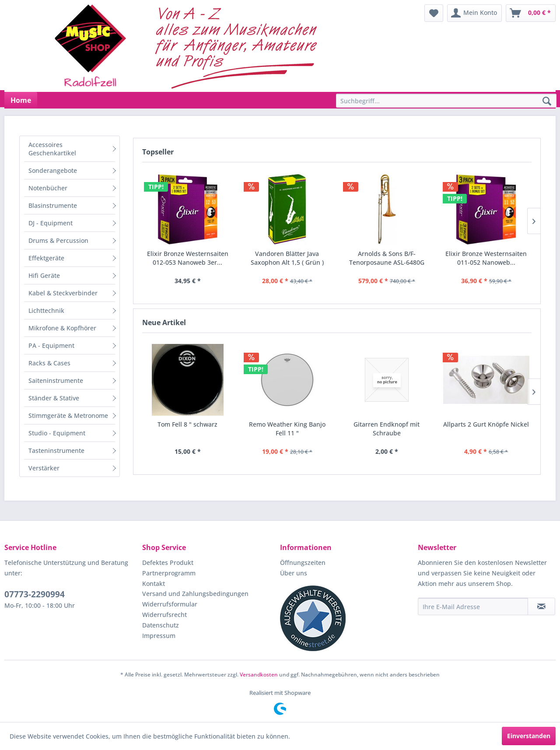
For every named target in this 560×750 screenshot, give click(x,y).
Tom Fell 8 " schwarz (187, 424)
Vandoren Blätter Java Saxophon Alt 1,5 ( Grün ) (287, 258)
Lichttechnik (46, 310)
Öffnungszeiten (303, 562)
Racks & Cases (49, 363)
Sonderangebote (53, 170)
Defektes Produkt (168, 562)
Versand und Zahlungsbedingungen (195, 594)
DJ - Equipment (51, 223)
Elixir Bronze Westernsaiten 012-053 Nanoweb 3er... (188, 258)
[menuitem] (434, 13)
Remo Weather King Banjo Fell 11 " (287, 429)
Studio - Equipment (57, 433)
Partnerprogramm (169, 573)
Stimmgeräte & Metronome (68, 415)
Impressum (159, 636)
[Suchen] (547, 102)
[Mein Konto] (474, 13)
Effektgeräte (46, 258)
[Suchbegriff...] (446, 101)
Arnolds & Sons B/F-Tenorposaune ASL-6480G (387, 258)
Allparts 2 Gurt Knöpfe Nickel (486, 424)
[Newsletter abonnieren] (541, 606)
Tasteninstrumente (56, 450)
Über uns (294, 573)
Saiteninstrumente (56, 380)
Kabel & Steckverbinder (63, 293)
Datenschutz (161, 625)
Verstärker (44, 468)
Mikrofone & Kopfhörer (62, 328)
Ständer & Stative (54, 398)
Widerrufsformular (170, 604)
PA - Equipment (51, 345)
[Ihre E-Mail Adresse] (473, 606)
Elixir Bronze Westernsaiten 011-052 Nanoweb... (486, 258)
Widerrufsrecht (164, 615)
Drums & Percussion (58, 240)
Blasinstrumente (53, 205)
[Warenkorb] (531, 13)
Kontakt (154, 584)
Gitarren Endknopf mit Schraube (387, 429)
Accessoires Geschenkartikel (52, 149)
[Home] (21, 100)
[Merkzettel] (434, 13)
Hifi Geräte (44, 275)
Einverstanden (529, 736)
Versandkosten (259, 675)
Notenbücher (48, 188)
